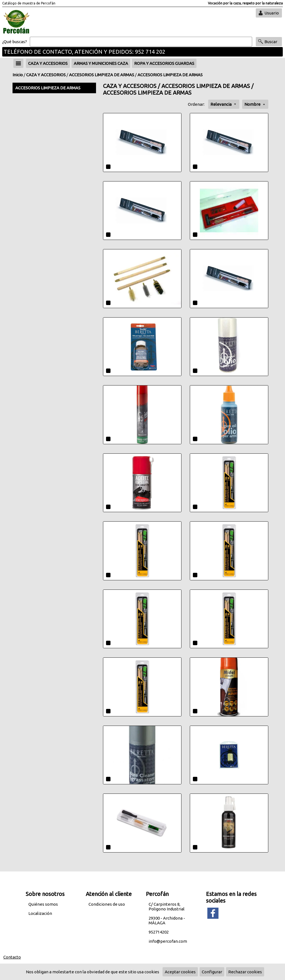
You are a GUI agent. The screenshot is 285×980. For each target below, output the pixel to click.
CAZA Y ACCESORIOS (46, 75)
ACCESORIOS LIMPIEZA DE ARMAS (102, 75)
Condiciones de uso (107, 904)
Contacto (12, 957)
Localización (40, 913)
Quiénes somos (43, 904)
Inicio (18, 75)
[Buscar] (141, 42)
